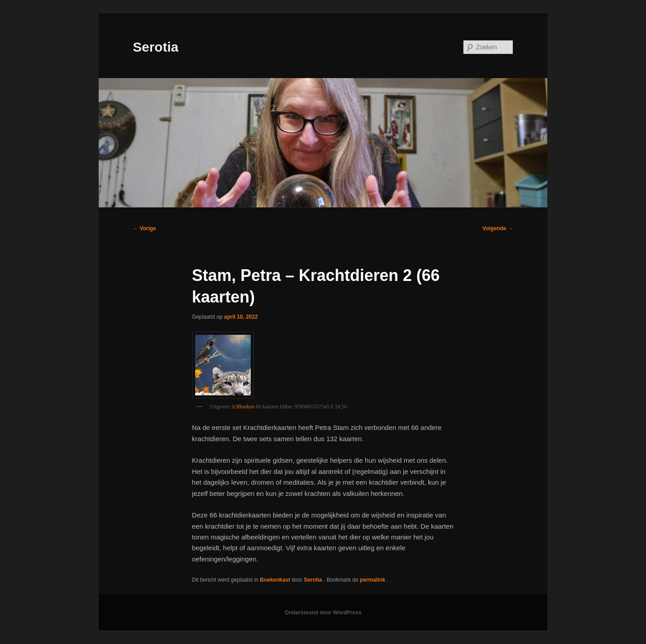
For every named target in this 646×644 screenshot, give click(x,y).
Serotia (156, 47)
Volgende (498, 228)
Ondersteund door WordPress (323, 613)
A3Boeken (243, 407)
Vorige (144, 228)
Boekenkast (275, 580)
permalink (373, 580)
